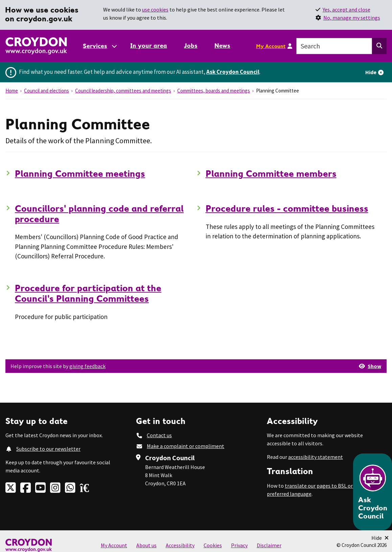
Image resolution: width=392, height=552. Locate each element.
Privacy (239, 545)
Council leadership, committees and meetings (123, 91)
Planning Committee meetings (80, 173)
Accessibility (180, 545)
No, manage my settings (352, 18)
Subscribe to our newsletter (48, 449)
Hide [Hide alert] (371, 72)
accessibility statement (316, 457)
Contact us (159, 435)
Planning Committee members (271, 173)
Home (12, 91)
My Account (271, 46)
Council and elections (47, 91)
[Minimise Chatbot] (380, 538)
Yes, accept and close (347, 9)
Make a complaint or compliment (186, 446)
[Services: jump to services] (99, 46)
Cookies (213, 545)
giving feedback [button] (87, 366)
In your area (149, 46)
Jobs (191, 46)
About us (146, 545)
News (222, 46)
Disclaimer (269, 545)
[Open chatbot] (373, 492)
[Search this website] (379, 46)
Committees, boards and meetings (214, 91)
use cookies (155, 9)
